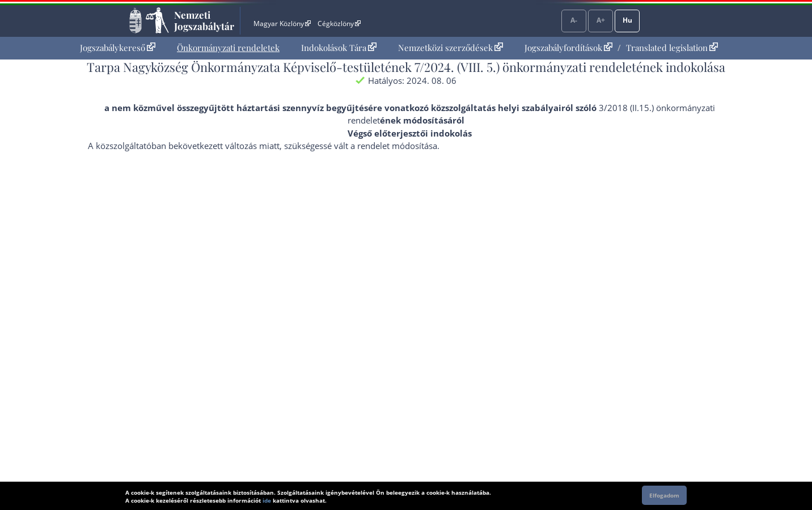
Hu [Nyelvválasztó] (627, 20)
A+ (601, 20)
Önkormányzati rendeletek (228, 48)
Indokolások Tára (339, 48)
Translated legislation (672, 48)
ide (267, 500)
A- (574, 20)
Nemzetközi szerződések (451, 48)
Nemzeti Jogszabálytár (204, 20)
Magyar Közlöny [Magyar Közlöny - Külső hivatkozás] (282, 24)
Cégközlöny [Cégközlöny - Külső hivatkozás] (339, 24)
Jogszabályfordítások (568, 48)
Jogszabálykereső (118, 48)
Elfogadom (664, 495)
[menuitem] (118, 48)
